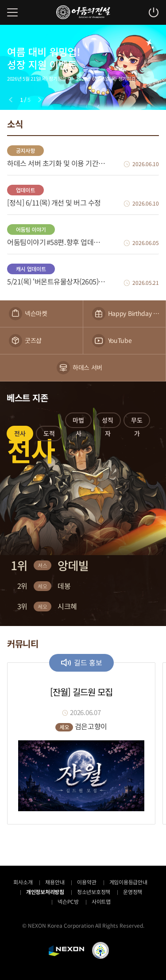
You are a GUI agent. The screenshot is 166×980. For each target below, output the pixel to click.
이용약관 (87, 882)
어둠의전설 (83, 12)
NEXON (66, 951)
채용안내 (55, 882)
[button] (20, 435)
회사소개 (23, 882)
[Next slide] (40, 100)
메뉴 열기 (12, 12)
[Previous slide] (11, 100)
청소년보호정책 (94, 892)
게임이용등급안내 (128, 882)
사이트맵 (101, 901)
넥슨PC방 (68, 901)
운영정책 (133, 892)
